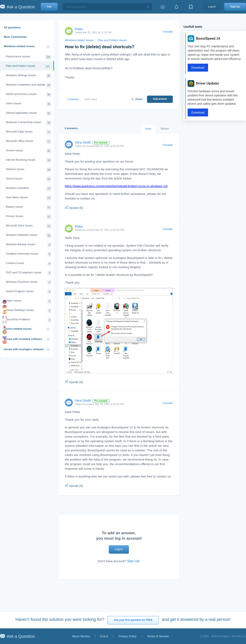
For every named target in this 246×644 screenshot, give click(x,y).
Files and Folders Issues (28, 66)
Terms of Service (158, 636)
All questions (12, 27)
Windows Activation (29, 189)
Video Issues (29, 301)
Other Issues (29, 104)
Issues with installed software (23, 339)
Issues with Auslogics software (24, 349)
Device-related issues (18, 329)
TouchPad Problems (29, 320)
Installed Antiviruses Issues (29, 254)
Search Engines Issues (29, 292)
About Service (81, 636)
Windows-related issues (19, 46)
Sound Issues (29, 179)
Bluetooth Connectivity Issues (29, 123)
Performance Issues (29, 57)
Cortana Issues (29, 264)
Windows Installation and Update (29, 85)
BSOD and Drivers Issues (29, 95)
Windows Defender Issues (29, 236)
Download (198, 68)
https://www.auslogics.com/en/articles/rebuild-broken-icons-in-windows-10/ (116, 186)
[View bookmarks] (191, 7)
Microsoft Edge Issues (29, 132)
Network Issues (29, 170)
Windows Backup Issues (29, 245)
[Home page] (163, 7)
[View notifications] (177, 7)
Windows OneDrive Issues (29, 282)
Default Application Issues (29, 113)
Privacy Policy (127, 636)
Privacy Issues (29, 217)
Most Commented (15, 37)
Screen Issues (29, 151)
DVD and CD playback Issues (29, 273)
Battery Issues (29, 207)
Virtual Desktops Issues (29, 311)
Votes (148, 129)
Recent (165, 129)
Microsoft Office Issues (29, 142)
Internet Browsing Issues (29, 160)
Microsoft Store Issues (29, 226)
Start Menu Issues (29, 198)
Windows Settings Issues (29, 76)
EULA (104, 636)
